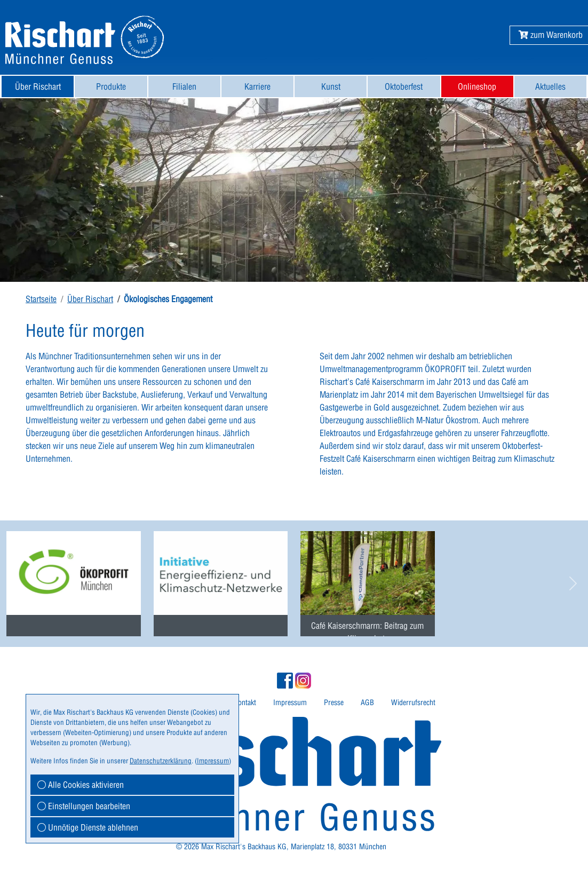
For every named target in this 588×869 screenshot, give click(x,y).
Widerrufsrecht (413, 702)
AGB (367, 702)
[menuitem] (38, 86)
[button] (551, 35)
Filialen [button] (184, 86)
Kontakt (245, 702)
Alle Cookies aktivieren (81, 785)
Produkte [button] (111, 86)
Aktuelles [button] (550, 86)
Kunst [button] (331, 86)
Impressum (290, 702)
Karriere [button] (257, 86)
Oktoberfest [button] (404, 86)
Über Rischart (90, 299)
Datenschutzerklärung (161, 761)
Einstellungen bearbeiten (84, 806)
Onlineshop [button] (477, 86)
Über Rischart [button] (38, 86)
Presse (334, 702)
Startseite (41, 299)
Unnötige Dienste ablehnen (88, 827)
